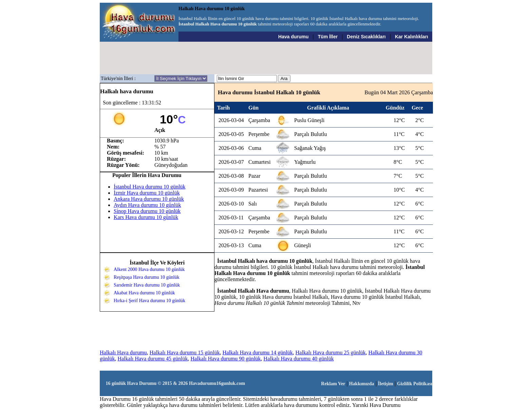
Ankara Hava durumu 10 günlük (149, 199)
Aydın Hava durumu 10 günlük (147, 205)
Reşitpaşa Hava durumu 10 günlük (147, 277)
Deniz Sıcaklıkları (366, 37)
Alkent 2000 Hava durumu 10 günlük (149, 269)
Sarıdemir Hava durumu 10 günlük (147, 285)
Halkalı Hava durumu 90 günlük (226, 359)
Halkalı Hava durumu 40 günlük (299, 359)
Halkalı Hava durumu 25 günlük (331, 353)
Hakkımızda (362, 384)
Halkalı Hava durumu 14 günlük (258, 353)
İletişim (386, 384)
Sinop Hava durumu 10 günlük (147, 211)
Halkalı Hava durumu (123, 353)
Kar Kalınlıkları (412, 37)
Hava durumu (293, 37)
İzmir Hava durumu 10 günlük (147, 193)
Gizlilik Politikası (415, 384)
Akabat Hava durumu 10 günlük (144, 293)
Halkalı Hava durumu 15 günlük (185, 353)
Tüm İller (328, 37)
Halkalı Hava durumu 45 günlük (153, 359)
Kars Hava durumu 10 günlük (146, 217)
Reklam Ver (333, 384)
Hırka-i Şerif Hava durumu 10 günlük (149, 301)
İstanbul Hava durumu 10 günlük (150, 187)
